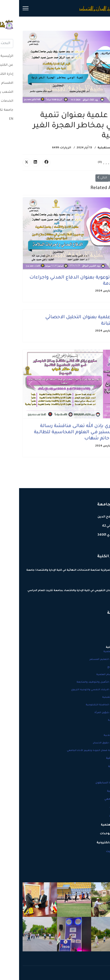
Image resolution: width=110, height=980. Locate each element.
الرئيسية (100, 625)
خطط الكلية (98, 808)
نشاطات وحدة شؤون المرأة (91, 713)
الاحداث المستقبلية (92, 148)
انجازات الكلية (97, 791)
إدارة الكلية (98, 816)
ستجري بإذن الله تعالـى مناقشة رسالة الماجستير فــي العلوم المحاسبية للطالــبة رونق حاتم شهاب (58, 433)
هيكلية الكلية (98, 767)
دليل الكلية (99, 639)
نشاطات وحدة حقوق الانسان (90, 743)
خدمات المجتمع (97, 667)
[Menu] (6, 8)
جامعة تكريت (97, 852)
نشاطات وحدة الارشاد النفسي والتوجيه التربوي (79, 690)
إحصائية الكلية (97, 758)
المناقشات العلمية (95, 652)
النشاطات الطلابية (96, 735)
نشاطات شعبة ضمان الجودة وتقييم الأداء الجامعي (77, 751)
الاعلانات (101, 728)
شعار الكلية (99, 775)
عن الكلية (99, 634)
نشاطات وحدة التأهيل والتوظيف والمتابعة (82, 682)
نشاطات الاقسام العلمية (92, 675)
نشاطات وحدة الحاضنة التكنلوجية (87, 705)
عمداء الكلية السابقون (91, 783)
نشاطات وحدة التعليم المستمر (88, 660)
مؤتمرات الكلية (98, 720)
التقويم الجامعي (96, 799)
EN (104, 860)
